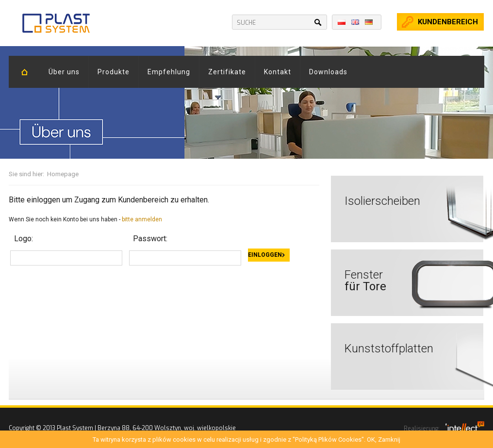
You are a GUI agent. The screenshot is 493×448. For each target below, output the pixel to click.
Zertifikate (227, 72)
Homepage (63, 174)
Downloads (328, 72)
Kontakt (278, 72)
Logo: (24, 239)
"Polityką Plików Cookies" (328, 440)
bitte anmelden (142, 219)
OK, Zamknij (384, 440)
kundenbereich (448, 22)
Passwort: (150, 239)
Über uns (64, 72)
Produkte (114, 72)
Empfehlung (169, 72)
